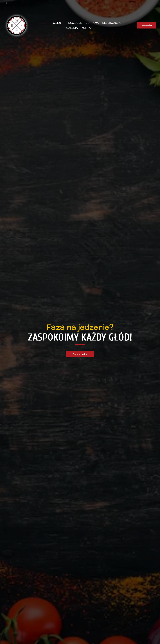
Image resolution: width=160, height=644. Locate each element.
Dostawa (92, 23)
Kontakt (88, 28)
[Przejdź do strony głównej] (17, 25)
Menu (58, 23)
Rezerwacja (111, 23)
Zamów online (146, 25)
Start (45, 23)
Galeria (72, 28)
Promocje (74, 23)
